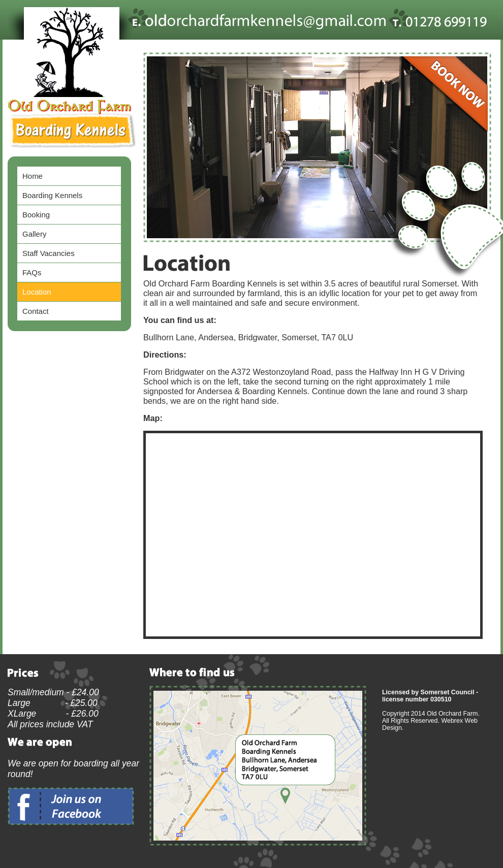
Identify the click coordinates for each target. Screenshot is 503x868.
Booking (36, 215)
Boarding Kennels (52, 195)
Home (33, 176)
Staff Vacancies (49, 253)
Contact (36, 311)
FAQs (32, 272)
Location (37, 292)
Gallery (34, 234)
